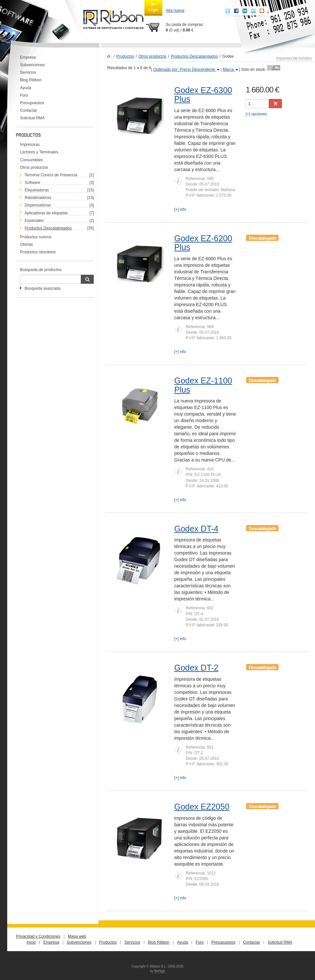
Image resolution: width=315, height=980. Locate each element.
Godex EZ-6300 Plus (203, 95)
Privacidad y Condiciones (38, 936)
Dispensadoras (38, 205)
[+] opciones (256, 114)
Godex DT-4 (196, 529)
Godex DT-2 (196, 668)
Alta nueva (175, 10)
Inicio (31, 942)
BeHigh (160, 971)
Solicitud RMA (32, 118)
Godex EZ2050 (202, 807)
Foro (24, 95)
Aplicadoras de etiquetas (46, 213)
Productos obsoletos (38, 252)
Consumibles (31, 160)
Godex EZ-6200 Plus (203, 243)
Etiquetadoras (37, 190)
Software (32, 183)
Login (153, 7)
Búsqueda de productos (41, 270)
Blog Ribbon (31, 80)
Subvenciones (32, 65)
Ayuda (26, 88)
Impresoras (30, 145)
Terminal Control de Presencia (51, 175)
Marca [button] (231, 69)
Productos (125, 56)
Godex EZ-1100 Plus (203, 385)
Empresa (28, 57)
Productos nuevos (36, 237)
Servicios (28, 72)
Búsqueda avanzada (42, 288)
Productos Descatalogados (194, 56)
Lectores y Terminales (39, 152)
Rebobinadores (38, 198)
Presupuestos (32, 103)
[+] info (180, 209)
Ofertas (26, 245)
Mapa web (77, 936)
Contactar (29, 110)
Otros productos (34, 167)
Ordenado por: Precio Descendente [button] (186, 69)
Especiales (34, 221)
